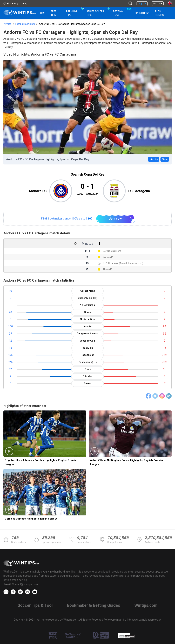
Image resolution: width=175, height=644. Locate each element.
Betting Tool (122, 12)
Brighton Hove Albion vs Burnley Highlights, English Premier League (41, 462)
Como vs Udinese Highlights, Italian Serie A (31, 519)
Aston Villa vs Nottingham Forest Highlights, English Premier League (127, 462)
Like (154, 159)
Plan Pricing (159, 13)
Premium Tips (71, 13)
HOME (42, 13)
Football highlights (25, 24)
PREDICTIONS (142, 13)
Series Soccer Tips (95, 13)
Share (165, 159)
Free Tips (53, 13)
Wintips (7, 24)
